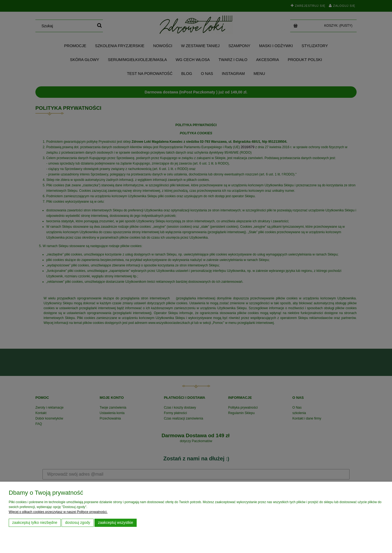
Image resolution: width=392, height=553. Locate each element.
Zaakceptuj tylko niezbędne (35, 523)
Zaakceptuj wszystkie (116, 523)
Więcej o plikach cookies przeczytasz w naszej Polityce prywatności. (58, 512)
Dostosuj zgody (78, 523)
